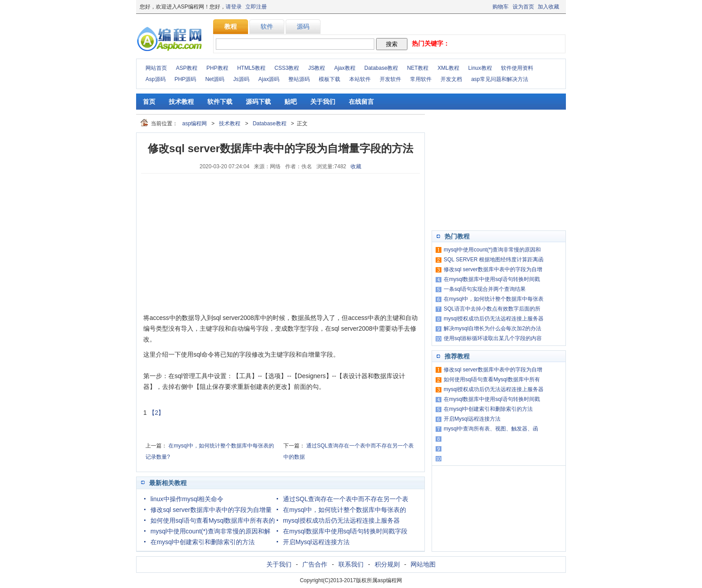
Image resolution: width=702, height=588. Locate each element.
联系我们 (351, 564)
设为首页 (523, 7)
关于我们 (323, 102)
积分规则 (387, 564)
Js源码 (241, 79)
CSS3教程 (287, 68)
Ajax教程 (345, 68)
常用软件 (421, 79)
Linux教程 (480, 68)
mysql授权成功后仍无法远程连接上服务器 (341, 520)
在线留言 (361, 102)
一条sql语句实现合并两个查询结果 (485, 289)
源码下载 (258, 102)
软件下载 (220, 102)
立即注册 (256, 7)
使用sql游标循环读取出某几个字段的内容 (493, 338)
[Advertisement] (210, 243)
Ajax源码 (269, 79)
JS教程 (317, 68)
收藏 (356, 166)
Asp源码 (156, 79)
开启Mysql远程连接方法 (316, 542)
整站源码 (299, 79)
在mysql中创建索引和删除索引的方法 (203, 542)
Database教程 (381, 68)
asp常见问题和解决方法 (499, 79)
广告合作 (315, 564)
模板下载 (330, 79)
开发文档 (451, 79)
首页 (149, 102)
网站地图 (423, 564)
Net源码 (215, 79)
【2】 (157, 413)
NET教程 (418, 68)
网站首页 (156, 68)
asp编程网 (195, 124)
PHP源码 (186, 79)
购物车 (501, 7)
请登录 (234, 7)
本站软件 (360, 79)
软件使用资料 (517, 68)
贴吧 (291, 102)
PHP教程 (217, 68)
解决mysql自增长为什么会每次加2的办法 (492, 328)
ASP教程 (187, 68)
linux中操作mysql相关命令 (187, 499)
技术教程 (181, 102)
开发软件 (390, 79)
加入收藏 (548, 7)
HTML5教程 (251, 68)
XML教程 (448, 68)
